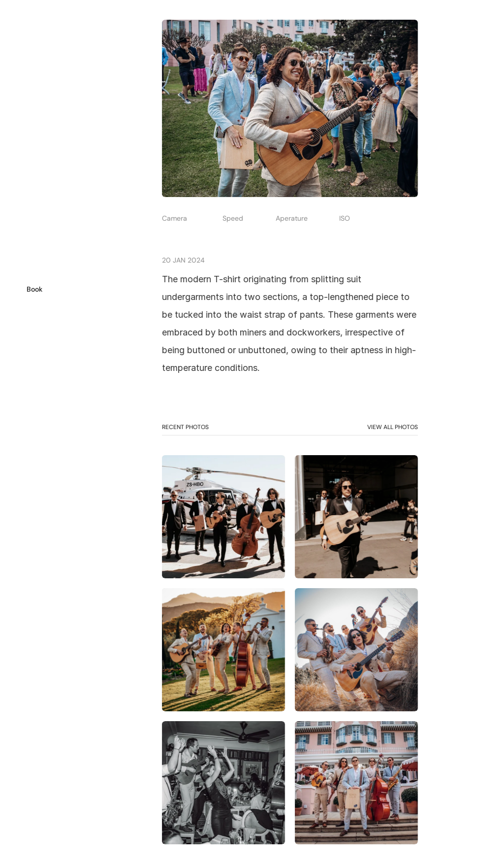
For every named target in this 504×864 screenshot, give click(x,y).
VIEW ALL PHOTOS (392, 427)
